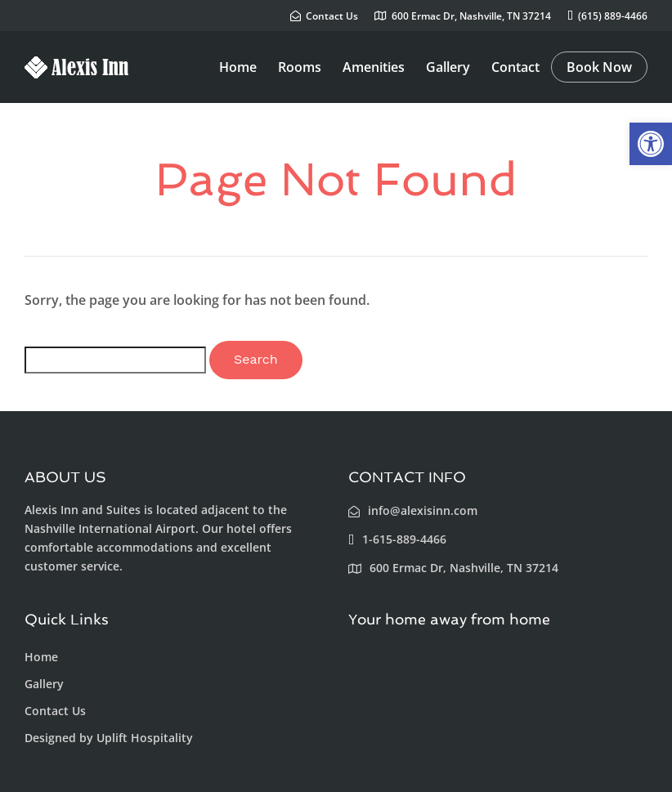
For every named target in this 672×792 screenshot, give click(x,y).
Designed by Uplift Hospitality (109, 738)
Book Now (599, 67)
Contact (515, 67)
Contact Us (55, 711)
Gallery (448, 67)
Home (238, 67)
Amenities (374, 67)
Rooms (300, 67)
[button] (651, 144)
